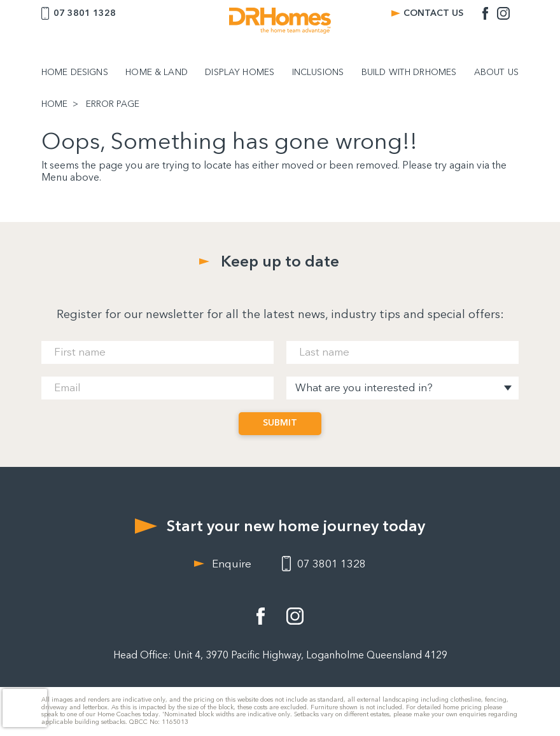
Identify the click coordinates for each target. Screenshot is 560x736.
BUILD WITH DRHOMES (409, 73)
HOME (54, 104)
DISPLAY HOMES (240, 73)
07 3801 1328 (85, 13)
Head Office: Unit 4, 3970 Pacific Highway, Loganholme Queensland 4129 (280, 655)
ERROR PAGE (113, 104)
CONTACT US (433, 13)
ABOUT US (496, 73)
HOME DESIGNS (75, 73)
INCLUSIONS (318, 73)
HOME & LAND (157, 73)
